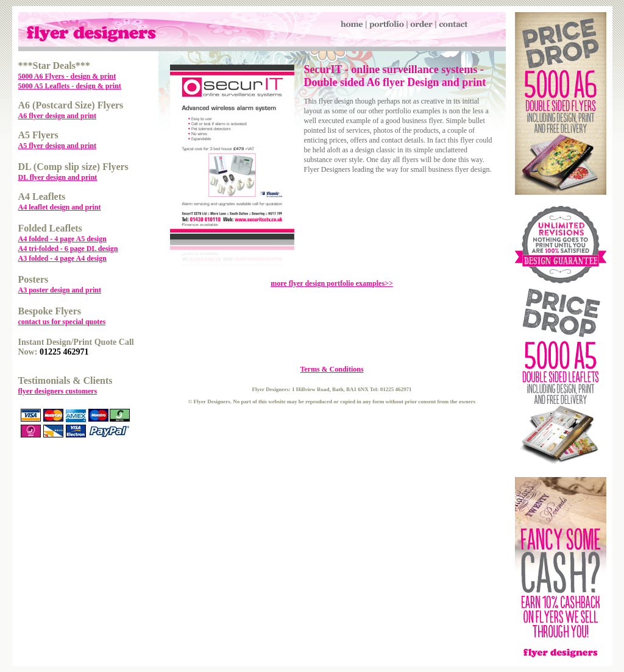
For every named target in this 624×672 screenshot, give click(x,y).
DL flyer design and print (58, 177)
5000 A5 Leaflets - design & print (70, 86)
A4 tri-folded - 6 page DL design (68, 249)
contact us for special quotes (62, 322)
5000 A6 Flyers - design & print (67, 76)
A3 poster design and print (60, 290)
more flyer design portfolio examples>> (332, 283)
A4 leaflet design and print (60, 207)
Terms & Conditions (331, 369)
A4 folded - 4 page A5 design (62, 239)
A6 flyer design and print (57, 116)
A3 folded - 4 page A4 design (62, 258)
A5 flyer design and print (57, 146)
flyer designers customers (58, 391)
